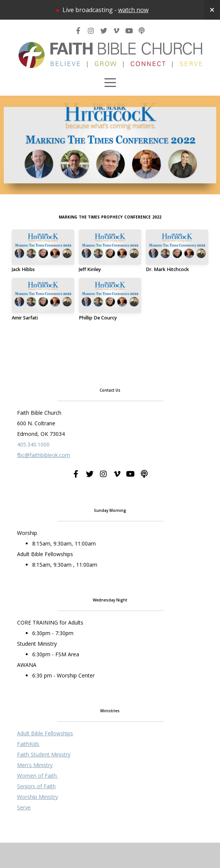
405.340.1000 (33, 489)
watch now (133, 10)
